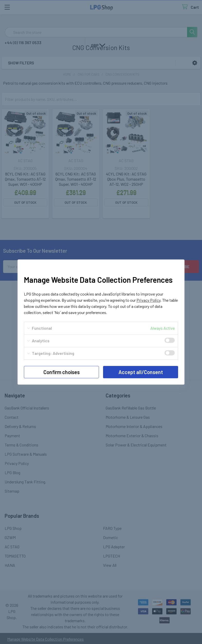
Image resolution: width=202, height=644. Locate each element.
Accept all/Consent (141, 372)
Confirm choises (62, 372)
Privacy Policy (148, 300)
